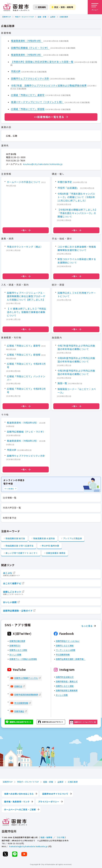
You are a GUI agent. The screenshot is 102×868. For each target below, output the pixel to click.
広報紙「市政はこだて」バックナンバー (26, 378)
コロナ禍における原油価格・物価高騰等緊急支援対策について (77, 248)
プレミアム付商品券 (72, 538)
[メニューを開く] (95, 7)
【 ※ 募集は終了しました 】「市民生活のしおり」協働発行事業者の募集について (26, 312)
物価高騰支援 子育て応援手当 (20, 546)
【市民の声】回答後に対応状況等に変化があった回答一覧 (42, 62)
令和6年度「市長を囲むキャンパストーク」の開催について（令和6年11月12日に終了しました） (76, 197)
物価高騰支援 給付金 (15, 538)
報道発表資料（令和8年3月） (27, 55)
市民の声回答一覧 (12, 508)
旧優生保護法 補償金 (56, 553)
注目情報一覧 (10, 498)
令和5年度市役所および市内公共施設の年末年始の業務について (76, 372)
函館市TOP (7, 17)
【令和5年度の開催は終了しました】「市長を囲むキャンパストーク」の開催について (77, 213)
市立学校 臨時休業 (50, 546)
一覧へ (26, 230)
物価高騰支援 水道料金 (44, 538)
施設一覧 (62, 383)
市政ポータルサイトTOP (24, 17)
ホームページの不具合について (24, 182)
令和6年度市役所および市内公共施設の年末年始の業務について (76, 360)
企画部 (53, 17)
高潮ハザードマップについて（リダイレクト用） (37, 102)
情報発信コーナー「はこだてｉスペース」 (77, 391)
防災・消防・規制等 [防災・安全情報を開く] (62, 7)
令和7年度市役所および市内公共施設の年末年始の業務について (76, 347)
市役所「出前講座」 (68, 188)
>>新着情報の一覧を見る (49, 117)
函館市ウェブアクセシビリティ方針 (30, 78)
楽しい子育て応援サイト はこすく (22, 553)
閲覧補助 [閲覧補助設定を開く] (40, 7)
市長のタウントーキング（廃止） (25, 247)
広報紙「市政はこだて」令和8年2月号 (26, 390)
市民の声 (16, 71)
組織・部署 (42, 17)
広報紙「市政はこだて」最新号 (28, 95)
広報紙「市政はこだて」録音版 (28, 109)
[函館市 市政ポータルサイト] (16, 7)
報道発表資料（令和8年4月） (27, 41)
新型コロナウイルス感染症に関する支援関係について (77, 261)
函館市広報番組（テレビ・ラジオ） (30, 48)
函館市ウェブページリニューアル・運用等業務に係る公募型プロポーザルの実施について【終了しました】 (26, 296)
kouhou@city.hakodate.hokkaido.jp (43, 164)
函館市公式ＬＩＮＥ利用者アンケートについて (77, 294)
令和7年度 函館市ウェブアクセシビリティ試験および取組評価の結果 (49, 85)
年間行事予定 (65, 182)
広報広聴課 (64, 17)
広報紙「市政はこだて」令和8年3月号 (26, 365)
